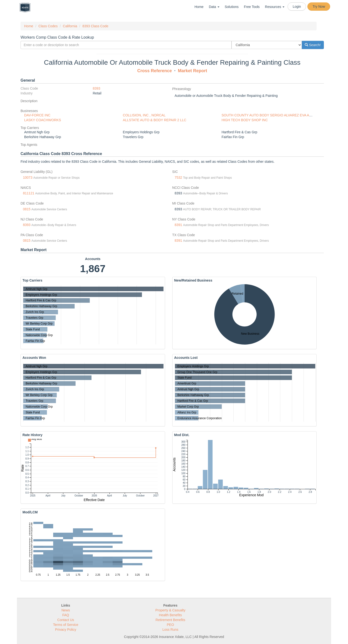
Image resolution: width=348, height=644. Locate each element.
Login (297, 7)
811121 (29, 193)
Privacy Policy (66, 630)
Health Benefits (170, 615)
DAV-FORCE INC (37, 115)
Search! (313, 45)
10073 (28, 177)
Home (199, 7)
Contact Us (66, 620)
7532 (178, 177)
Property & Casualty (170, 610)
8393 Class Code (95, 26)
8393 (97, 88)
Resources (275, 7)
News (66, 610)
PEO (170, 625)
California (70, 26)
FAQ (66, 615)
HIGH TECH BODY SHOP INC (245, 120)
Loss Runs (170, 630)
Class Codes (48, 26)
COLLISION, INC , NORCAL (144, 115)
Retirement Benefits (170, 620)
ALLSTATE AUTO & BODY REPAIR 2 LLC (154, 120)
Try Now (319, 7)
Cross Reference (155, 71)
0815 (27, 209)
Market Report (192, 71)
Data (214, 7)
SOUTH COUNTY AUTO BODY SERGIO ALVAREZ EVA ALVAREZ (272, 115)
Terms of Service (66, 625)
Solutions (232, 7)
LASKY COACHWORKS (43, 120)
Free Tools (252, 7)
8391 (178, 225)
